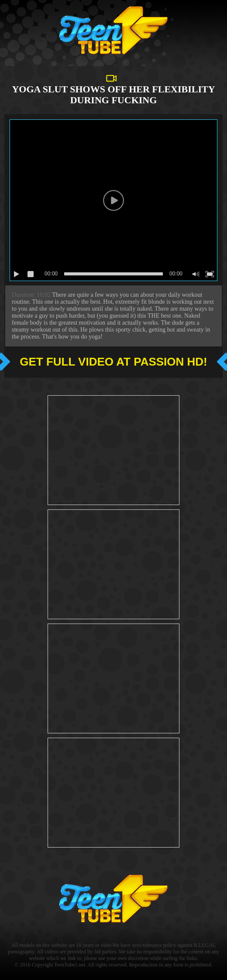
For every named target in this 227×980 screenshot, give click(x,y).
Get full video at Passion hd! (113, 362)
